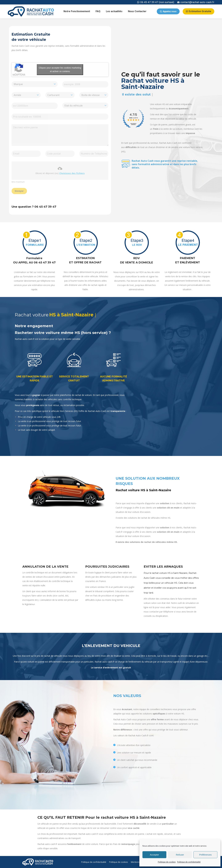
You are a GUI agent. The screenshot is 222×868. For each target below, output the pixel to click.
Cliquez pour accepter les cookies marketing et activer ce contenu (60, 70)
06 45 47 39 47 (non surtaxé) (156, 2)
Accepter (154, 855)
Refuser (180, 855)
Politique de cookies (167, 862)
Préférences (205, 855)
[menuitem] (77, 11)
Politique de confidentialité (189, 862)
